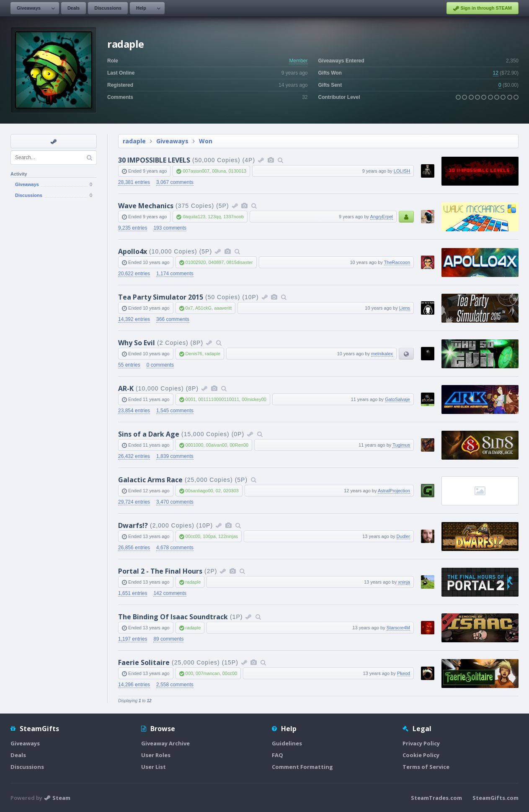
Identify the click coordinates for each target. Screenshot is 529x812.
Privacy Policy (421, 743)
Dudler (403, 536)
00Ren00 (239, 445)
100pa (209, 536)
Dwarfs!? (133, 525)
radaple (134, 141)
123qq (214, 217)
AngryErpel (382, 217)
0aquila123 (194, 217)
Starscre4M (398, 628)
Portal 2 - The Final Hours (160, 571)
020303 (231, 491)
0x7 (189, 308)
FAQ (277, 755)
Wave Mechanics (146, 206)
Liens (405, 308)
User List (154, 767)
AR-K (126, 388)
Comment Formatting (302, 767)
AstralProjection (394, 491)
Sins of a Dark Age (149, 434)
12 (496, 73)
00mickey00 (254, 399)
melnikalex (382, 354)
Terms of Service (426, 767)
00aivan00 (217, 445)
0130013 (237, 171)
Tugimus (401, 445)
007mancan (208, 673)
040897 (216, 262)
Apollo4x (133, 251)
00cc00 (193, 536)
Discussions (108, 8)
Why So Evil (137, 343)
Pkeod (404, 673)
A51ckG (203, 308)
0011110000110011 (219, 399)
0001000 (195, 445)
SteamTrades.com (436, 798)
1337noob (234, 217)
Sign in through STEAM (483, 8)
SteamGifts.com (495, 798)
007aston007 (196, 171)
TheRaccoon (397, 262)
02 (218, 491)
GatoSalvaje (397, 399)
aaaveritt (223, 308)
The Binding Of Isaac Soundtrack (173, 617)
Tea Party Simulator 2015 (161, 297)
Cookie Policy (421, 755)
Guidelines (287, 743)
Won (206, 141)
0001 (191, 399)
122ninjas (228, 536)
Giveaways (29, 8)
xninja (404, 582)
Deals (74, 8)
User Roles (156, 755)
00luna (219, 171)
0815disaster (240, 262)
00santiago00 (199, 491)
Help (141, 8)
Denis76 (194, 354)
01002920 (196, 262)
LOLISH (402, 171)
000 (189, 673)
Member (298, 61)
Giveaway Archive (165, 743)
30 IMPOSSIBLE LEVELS (154, 160)
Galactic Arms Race (150, 480)
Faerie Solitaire (144, 662)
